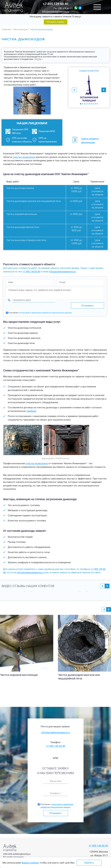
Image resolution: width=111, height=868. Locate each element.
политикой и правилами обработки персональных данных (46, 312)
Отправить (56, 812)
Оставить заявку (56, 22)
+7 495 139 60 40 (56, 4)
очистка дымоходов (37, 463)
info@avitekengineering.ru (56, 12)
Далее (38, 59)
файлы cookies (30, 863)
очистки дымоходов (24, 157)
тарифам (31, 410)
